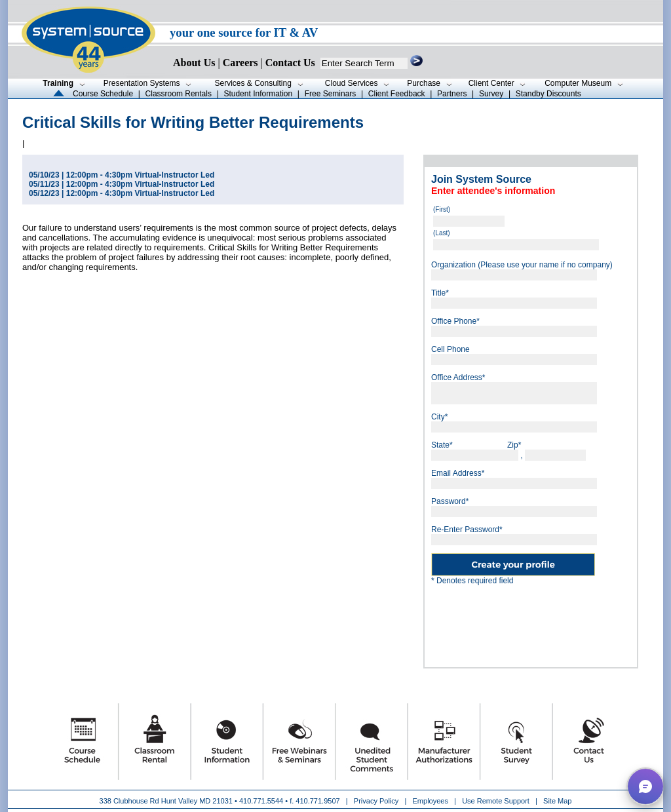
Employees (431, 801)
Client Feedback (397, 94)
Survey (491, 94)
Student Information (258, 94)
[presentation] (531, 621)
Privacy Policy (377, 801)
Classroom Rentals (179, 94)
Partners (452, 94)
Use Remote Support (496, 801)
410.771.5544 (261, 801)
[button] (645, 786)
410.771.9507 (317, 801)
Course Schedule (103, 94)
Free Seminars (331, 94)
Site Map (557, 801)
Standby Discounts (548, 94)
